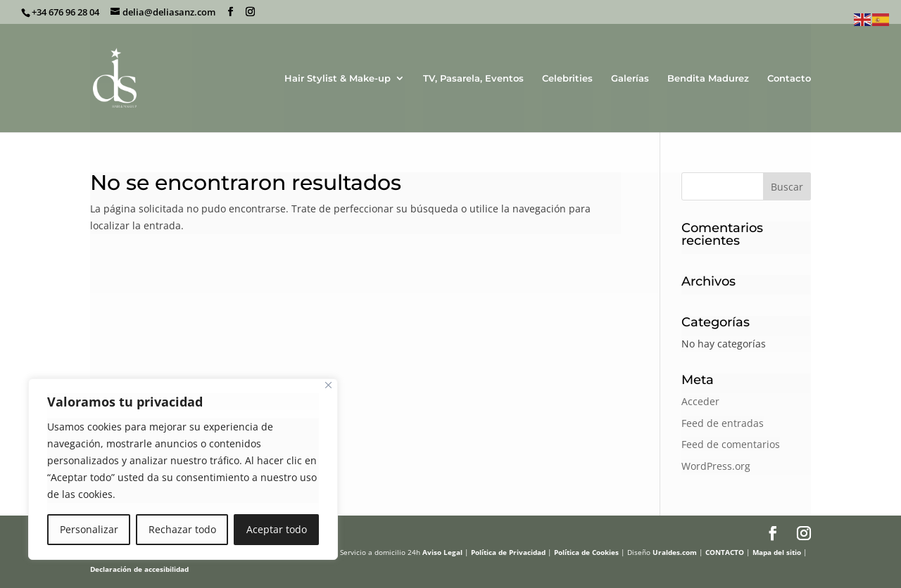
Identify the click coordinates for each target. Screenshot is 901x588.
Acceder (700, 401)
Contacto (789, 78)
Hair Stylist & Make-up (338, 78)
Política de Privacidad (508, 552)
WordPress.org (716, 466)
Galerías (630, 78)
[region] (183, 469)
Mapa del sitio (777, 552)
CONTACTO (725, 552)
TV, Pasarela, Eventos (473, 78)
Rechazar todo (182, 529)
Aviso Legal (442, 552)
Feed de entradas (723, 423)
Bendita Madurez (708, 78)
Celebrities (567, 78)
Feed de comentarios (731, 444)
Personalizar (89, 529)
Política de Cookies (586, 552)
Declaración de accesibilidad (139, 569)
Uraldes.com (675, 552)
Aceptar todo (277, 529)
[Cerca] (328, 385)
